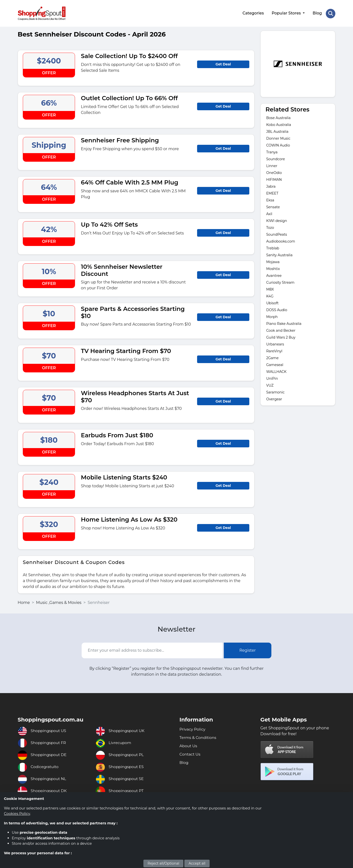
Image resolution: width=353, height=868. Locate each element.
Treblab (273, 247)
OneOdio (274, 172)
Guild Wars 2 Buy (281, 337)
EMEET (272, 193)
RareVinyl (274, 350)
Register (248, 650)
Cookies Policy (17, 813)
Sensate (273, 206)
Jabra (271, 186)
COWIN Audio (278, 145)
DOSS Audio (277, 309)
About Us (189, 745)
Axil (269, 213)
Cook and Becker (281, 330)
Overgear (274, 398)
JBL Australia (277, 131)
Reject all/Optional (163, 863)
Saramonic (275, 391)
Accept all (197, 863)
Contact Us (190, 753)
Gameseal (275, 364)
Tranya (272, 151)
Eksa (270, 199)
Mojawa (273, 261)
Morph (272, 316)
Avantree (274, 275)
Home (24, 602)
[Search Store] (330, 13)
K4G (270, 295)
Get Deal (223, 63)
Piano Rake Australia (284, 323)
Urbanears (275, 343)
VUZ (270, 385)
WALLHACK (276, 371)
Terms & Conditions (198, 737)
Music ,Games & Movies (59, 602)
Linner (272, 165)
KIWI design (277, 220)
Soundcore (276, 158)
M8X (270, 289)
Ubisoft (272, 302)
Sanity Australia (279, 254)
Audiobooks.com (281, 241)
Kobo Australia (279, 124)
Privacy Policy (193, 728)
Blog (317, 13)
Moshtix (273, 268)
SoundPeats (277, 234)
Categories (253, 13)
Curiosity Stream (280, 282)
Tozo (270, 227)
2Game (272, 357)
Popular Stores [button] (286, 13)
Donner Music (278, 138)
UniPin (272, 378)
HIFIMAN (274, 179)
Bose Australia (278, 117)
